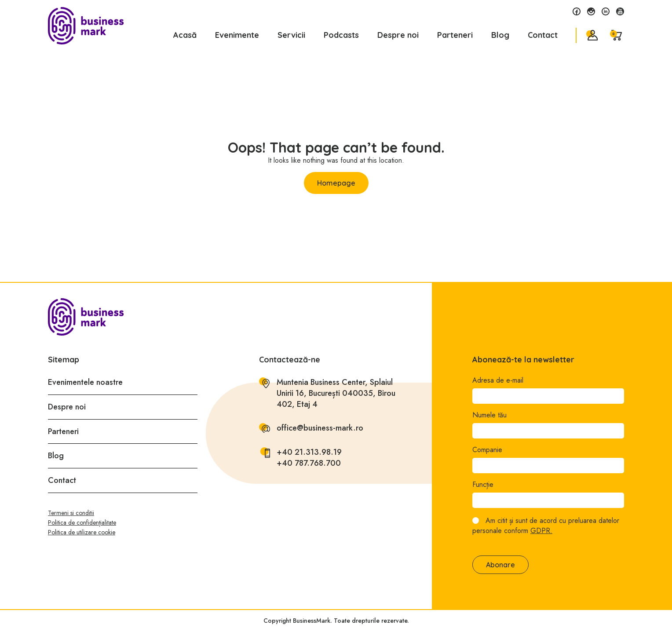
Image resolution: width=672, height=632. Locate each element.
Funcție (483, 485)
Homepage (336, 183)
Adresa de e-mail (498, 380)
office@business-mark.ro (320, 428)
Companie (487, 450)
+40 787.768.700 (309, 463)
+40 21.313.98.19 (309, 452)
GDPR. (541, 531)
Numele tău (489, 415)
